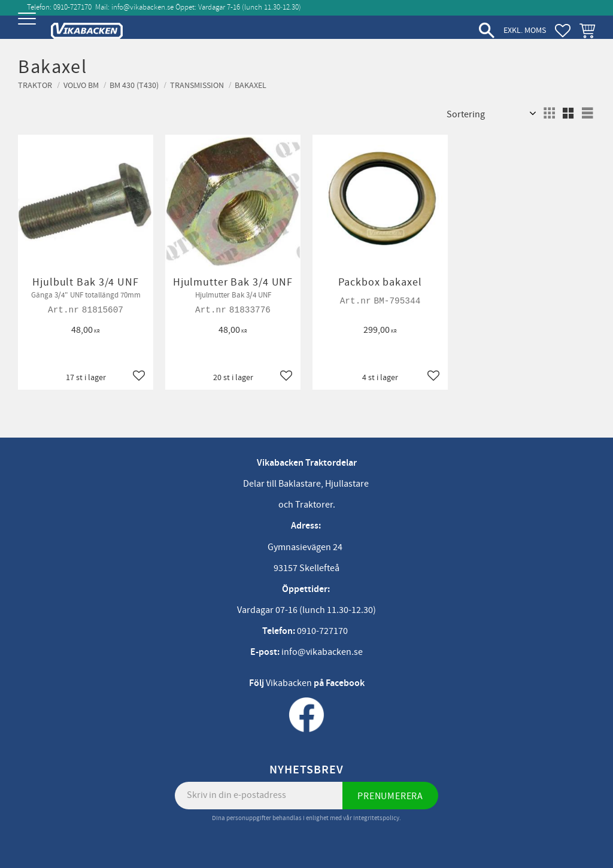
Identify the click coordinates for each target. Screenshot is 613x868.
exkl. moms (525, 30)
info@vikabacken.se (142, 7)
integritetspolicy (376, 818)
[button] (28, 28)
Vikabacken (289, 683)
